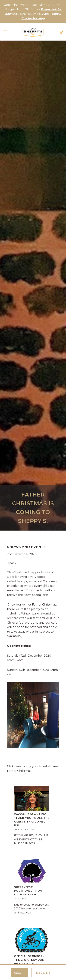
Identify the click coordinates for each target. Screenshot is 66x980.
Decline (43, 973)
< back (12, 563)
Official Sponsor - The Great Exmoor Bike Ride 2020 (29, 960)
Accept (20, 973)
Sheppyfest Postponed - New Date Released (28, 891)
